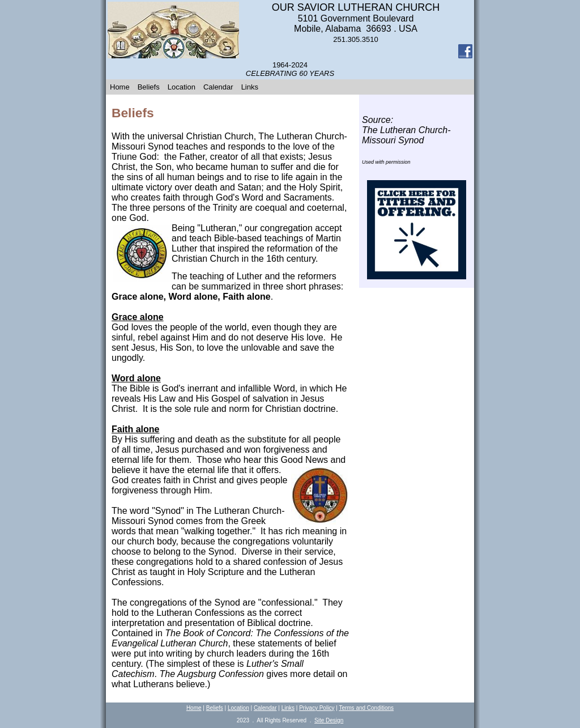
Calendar (218, 87)
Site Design (329, 720)
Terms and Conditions (366, 708)
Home (120, 87)
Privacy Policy (317, 708)
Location (182, 87)
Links (250, 87)
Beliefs (149, 87)
